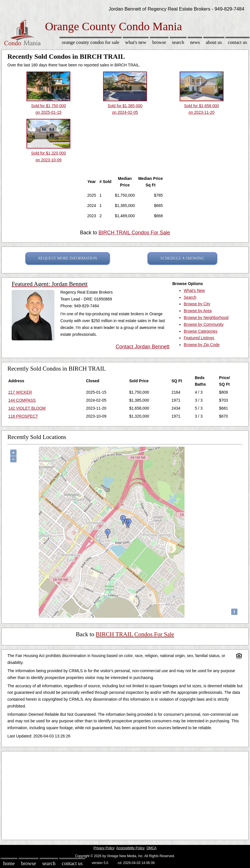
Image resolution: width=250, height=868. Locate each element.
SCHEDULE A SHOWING (182, 258)
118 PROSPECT (23, 416)
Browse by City (197, 304)
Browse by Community (204, 324)
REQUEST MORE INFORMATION (68, 258)
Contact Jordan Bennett (143, 347)
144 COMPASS (22, 400)
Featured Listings (199, 338)
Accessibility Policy (130, 848)
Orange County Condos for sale (90, 42)
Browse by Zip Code (202, 345)
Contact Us (237, 42)
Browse (159, 42)
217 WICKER (20, 392)
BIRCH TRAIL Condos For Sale (134, 233)
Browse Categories (200, 331)
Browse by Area (198, 311)
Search (178, 42)
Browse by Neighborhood (206, 318)
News (195, 42)
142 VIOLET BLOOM (27, 408)
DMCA (152, 848)
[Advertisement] (125, 794)
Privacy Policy (104, 848)
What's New (136, 42)
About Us (214, 42)
